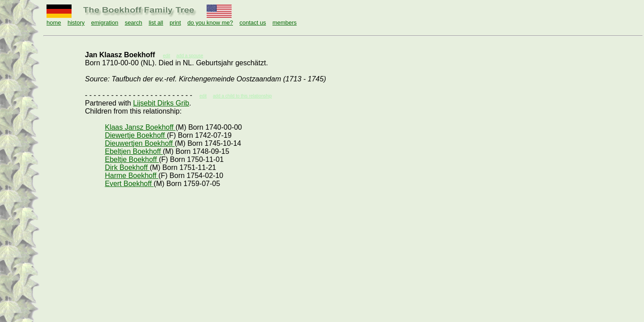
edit (203, 96)
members (284, 23)
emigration (105, 23)
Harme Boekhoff (131, 176)
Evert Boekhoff (129, 184)
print (175, 23)
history (76, 23)
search (133, 23)
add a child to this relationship (242, 96)
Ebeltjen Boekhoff (134, 151)
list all (156, 23)
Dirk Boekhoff (127, 167)
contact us (252, 23)
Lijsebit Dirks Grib (161, 103)
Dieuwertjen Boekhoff (140, 143)
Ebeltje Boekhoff (132, 159)
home (54, 23)
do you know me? (210, 23)
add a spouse (190, 56)
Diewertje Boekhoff (136, 135)
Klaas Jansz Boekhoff (140, 127)
